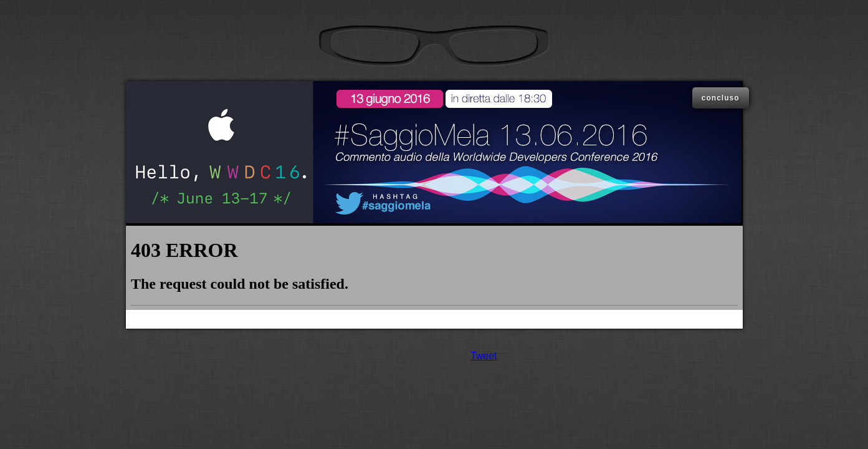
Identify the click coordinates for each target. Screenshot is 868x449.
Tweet (484, 356)
